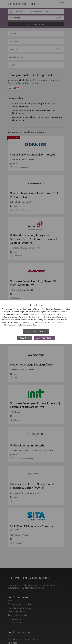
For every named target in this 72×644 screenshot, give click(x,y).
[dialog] (36, 322)
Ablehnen (24, 338)
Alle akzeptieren (44, 338)
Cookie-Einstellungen (36, 331)
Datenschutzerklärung (35, 325)
